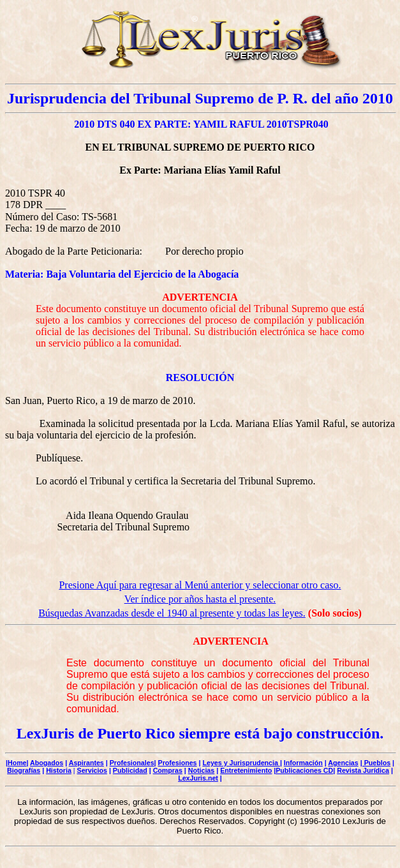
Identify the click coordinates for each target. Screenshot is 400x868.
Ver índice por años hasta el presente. (200, 599)
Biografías (24, 770)
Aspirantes (86, 763)
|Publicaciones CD (303, 770)
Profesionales (132, 763)
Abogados (47, 763)
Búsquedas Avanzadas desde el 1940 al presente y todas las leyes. (172, 613)
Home (17, 763)
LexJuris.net (198, 778)
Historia (59, 770)
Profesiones (178, 763)
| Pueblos (375, 763)
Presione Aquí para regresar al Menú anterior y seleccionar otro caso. (200, 585)
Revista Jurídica (363, 770)
